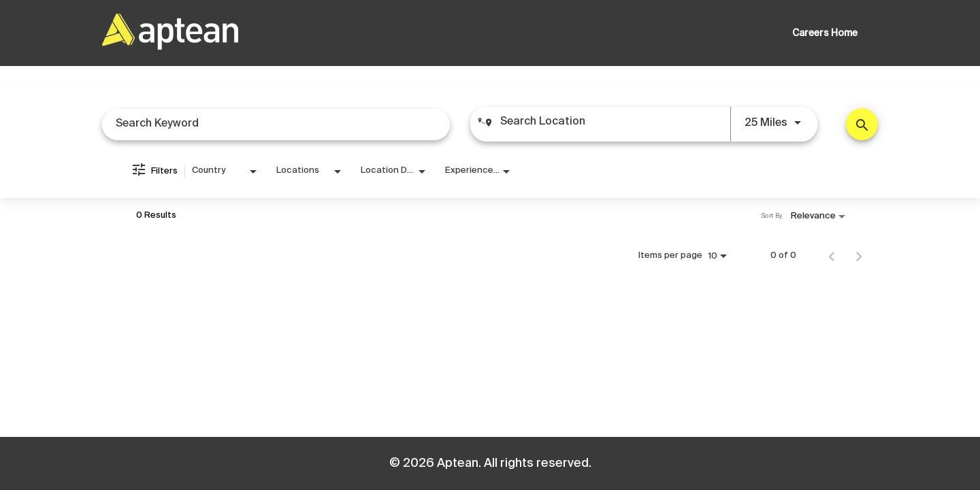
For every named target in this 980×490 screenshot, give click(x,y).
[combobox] (276, 124)
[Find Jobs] (862, 124)
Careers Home (825, 33)
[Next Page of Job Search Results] (859, 256)
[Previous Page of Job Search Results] (832, 256)
